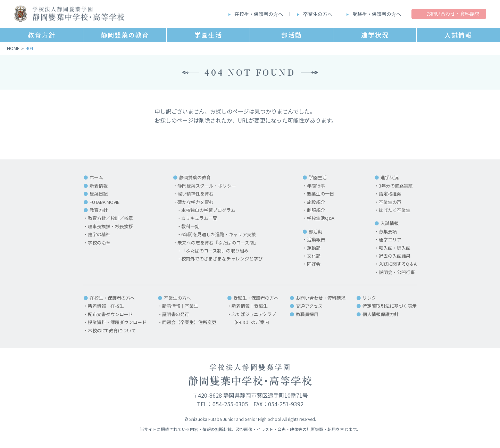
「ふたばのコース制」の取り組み (215, 251)
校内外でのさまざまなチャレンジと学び (222, 259)
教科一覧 (190, 226)
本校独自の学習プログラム (208, 210)
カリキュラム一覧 (199, 218)
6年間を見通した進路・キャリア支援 (219, 234)
